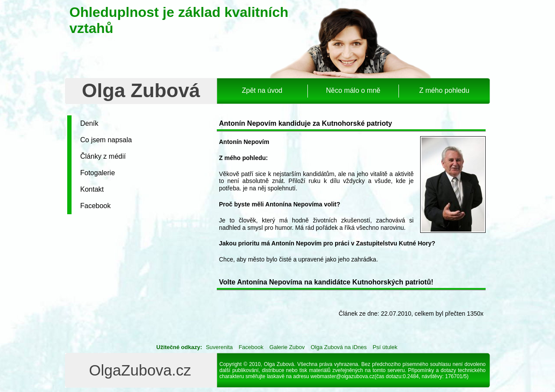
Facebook (95, 206)
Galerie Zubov (287, 347)
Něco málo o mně (353, 90)
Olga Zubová (141, 90)
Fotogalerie (98, 173)
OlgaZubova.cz (140, 370)
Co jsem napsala (106, 140)
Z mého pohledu (444, 90)
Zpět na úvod (262, 90)
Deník (89, 123)
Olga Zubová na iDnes (338, 347)
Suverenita (219, 347)
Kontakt (92, 189)
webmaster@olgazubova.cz (343, 376)
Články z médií (103, 156)
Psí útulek (385, 347)
